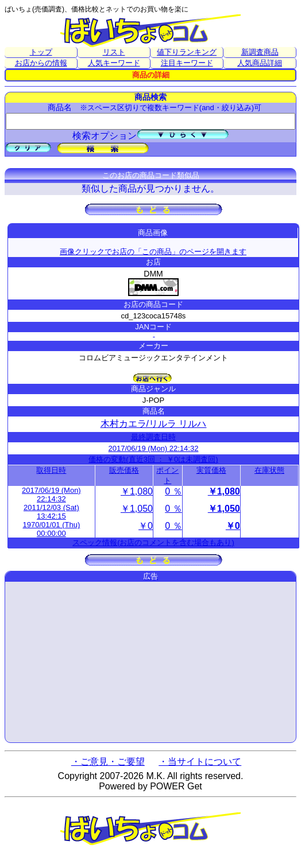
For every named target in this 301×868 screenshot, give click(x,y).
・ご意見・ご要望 (108, 762)
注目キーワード (187, 63)
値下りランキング (187, 52)
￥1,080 (137, 491)
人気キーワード (114, 63)
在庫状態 (269, 470)
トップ (41, 52)
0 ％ (173, 491)
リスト (114, 52)
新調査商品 (260, 52)
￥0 (146, 526)
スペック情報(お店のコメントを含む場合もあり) (153, 542)
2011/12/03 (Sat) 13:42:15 (51, 512)
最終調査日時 (153, 437)
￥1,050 (137, 509)
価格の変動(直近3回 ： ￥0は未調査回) (153, 459)
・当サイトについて (200, 762)
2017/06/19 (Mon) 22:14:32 (154, 448)
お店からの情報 (41, 63)
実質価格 (211, 470)
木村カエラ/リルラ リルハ (154, 424)
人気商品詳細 (260, 63)
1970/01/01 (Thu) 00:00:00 (52, 529)
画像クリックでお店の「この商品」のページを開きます (153, 252)
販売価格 (124, 470)
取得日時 (51, 470)
